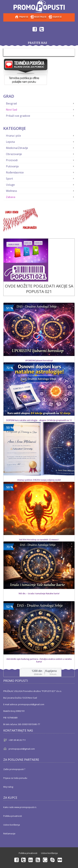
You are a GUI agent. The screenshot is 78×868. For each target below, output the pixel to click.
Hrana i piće (13, 136)
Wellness (12, 191)
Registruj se (40, 17)
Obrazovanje (14, 154)
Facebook (34, 29)
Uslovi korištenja (12, 825)
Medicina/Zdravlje (17, 148)
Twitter (42, 29)
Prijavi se (24, 17)
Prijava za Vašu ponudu (15, 778)
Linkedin (31, 860)
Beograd (11, 103)
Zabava (11, 197)
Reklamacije (9, 834)
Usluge (10, 185)
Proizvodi (12, 160)
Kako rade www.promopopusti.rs (20, 807)
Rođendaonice (15, 172)
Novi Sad (12, 110)
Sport (9, 179)
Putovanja (12, 166)
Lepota (10, 142)
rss (38, 860)
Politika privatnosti (13, 816)
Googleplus (45, 860)
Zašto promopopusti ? (14, 769)
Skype (53, 860)
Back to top (72, 863)
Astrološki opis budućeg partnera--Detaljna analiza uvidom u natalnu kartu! (39, 660)
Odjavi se (57, 17)
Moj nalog (8, 787)
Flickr (60, 860)
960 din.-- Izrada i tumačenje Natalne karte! (39, 594)
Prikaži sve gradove (18, 116)
